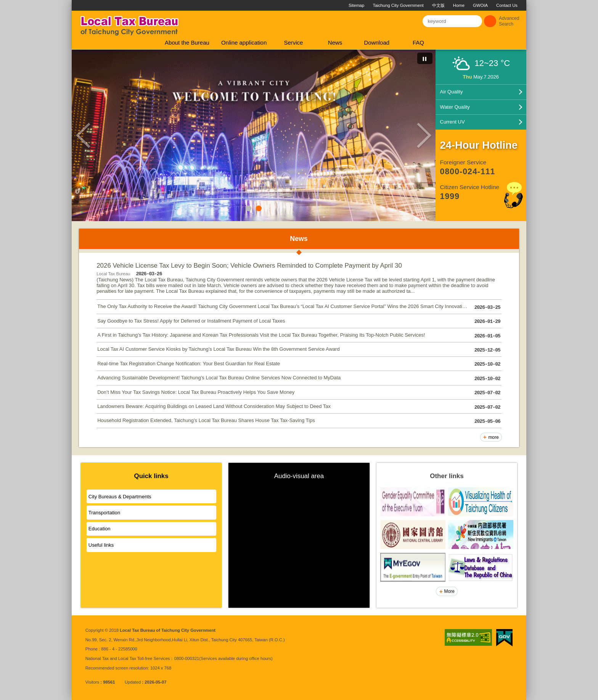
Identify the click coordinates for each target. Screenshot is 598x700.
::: (75, 3)
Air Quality (452, 92)
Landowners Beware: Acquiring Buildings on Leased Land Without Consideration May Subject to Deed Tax (299, 407)
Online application (244, 43)
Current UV (453, 122)
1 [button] (248, 208)
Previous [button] (83, 135)
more (493, 437)
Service (293, 43)
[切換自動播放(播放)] (425, 58)
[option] (254, 135)
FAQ (418, 43)
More (449, 591)
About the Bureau (187, 43)
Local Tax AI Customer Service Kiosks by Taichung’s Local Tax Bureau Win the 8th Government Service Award (299, 350)
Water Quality (455, 107)
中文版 (438, 5)
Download (377, 43)
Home (459, 5)
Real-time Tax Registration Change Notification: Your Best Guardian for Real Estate (299, 364)
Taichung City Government (398, 5)
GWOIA (480, 5)
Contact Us (507, 5)
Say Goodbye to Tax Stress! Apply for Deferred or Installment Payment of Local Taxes (299, 322)
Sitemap (356, 5)
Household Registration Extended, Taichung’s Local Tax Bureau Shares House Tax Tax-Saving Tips (299, 421)
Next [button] (424, 135)
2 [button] (259, 208)
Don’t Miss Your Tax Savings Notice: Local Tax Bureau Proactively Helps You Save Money (299, 393)
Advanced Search (509, 21)
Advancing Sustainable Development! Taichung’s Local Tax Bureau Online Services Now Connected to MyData (299, 379)
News (335, 43)
